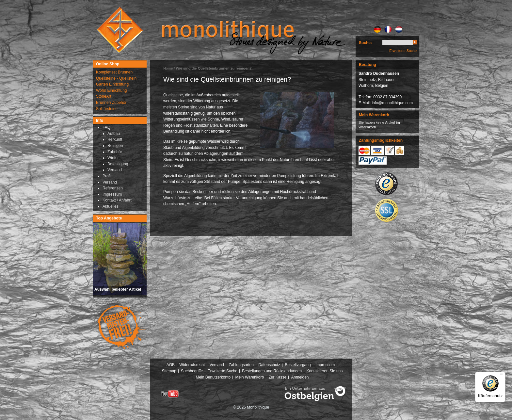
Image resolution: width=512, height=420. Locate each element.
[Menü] (502, 376)
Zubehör (115, 152)
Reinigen (115, 146)
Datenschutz (269, 365)
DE (377, 29)
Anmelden (300, 377)
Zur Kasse (277, 377)
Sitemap (169, 371)
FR (388, 29)
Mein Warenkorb (250, 377)
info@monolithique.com (392, 103)
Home (168, 68)
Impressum (325, 365)
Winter (113, 158)
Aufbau (114, 134)
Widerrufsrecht (192, 365)
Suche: (365, 43)
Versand (115, 170)
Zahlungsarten (241, 365)
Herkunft (115, 139)
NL (399, 29)
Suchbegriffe (192, 371)
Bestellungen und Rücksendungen (272, 371)
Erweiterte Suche (403, 51)
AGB (171, 365)
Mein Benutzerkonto (213, 377)
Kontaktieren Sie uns (325, 371)
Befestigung (118, 164)
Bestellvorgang (298, 365)
